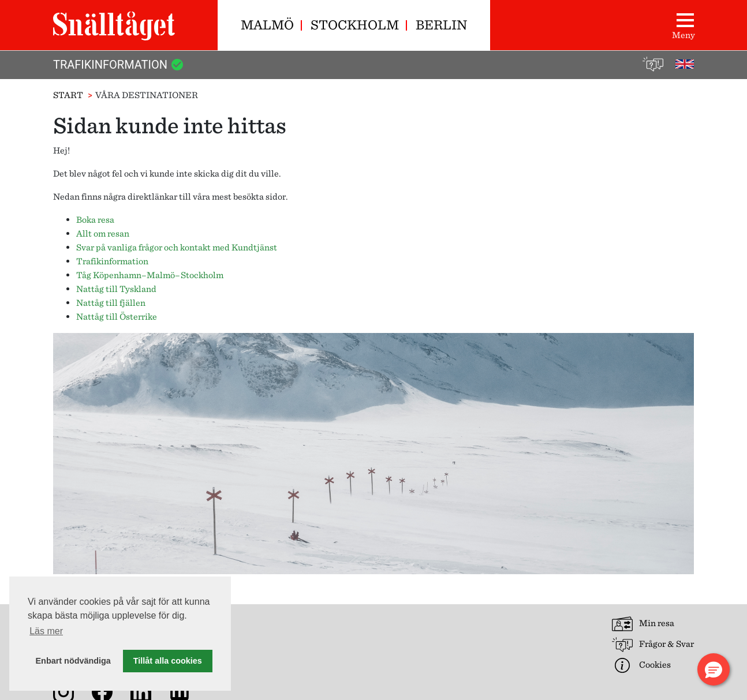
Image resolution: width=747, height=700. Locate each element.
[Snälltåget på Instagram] (66, 691)
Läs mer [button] (46, 631)
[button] (714, 669)
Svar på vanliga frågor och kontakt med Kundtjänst (177, 247)
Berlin (441, 25)
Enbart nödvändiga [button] (73, 661)
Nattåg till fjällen (111, 303)
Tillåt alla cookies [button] (168, 661)
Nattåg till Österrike (117, 317)
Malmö (267, 25)
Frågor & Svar (653, 645)
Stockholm (355, 25)
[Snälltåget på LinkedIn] (143, 691)
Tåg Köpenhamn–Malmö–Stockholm (150, 275)
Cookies (641, 665)
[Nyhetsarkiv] (182, 691)
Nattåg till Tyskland (116, 289)
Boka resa (95, 220)
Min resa (643, 624)
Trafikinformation (119, 65)
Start (68, 95)
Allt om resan (103, 233)
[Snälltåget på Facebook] (104, 691)
